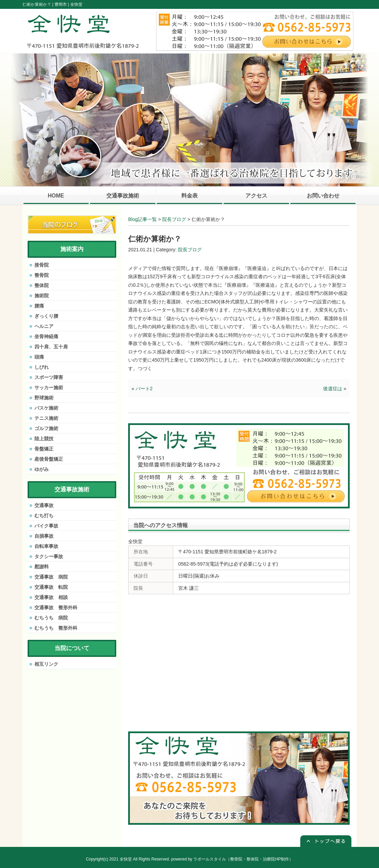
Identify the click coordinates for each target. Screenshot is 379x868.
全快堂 (126, 859)
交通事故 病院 (51, 577)
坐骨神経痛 (46, 336)
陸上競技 (44, 439)
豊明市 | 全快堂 (69, 4)
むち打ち (44, 516)
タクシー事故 (49, 556)
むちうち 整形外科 (56, 628)
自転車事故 (46, 546)
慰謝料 (42, 567)
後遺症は (333, 389)
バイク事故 (46, 526)
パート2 (144, 389)
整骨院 (42, 275)
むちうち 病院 (51, 618)
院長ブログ (174, 219)
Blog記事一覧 (142, 219)
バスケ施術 (46, 408)
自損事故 (44, 536)
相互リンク (46, 664)
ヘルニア (44, 326)
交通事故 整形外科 (56, 607)
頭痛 (39, 357)
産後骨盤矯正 (49, 459)
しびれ (42, 367)
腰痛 (39, 306)
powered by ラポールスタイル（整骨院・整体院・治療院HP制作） (232, 859)
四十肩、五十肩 (51, 347)
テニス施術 (46, 418)
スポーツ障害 (49, 377)
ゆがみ (42, 469)
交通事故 (44, 505)
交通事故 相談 (51, 597)
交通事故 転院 (51, 587)
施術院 (42, 296)
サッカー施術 (49, 388)
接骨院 (42, 265)
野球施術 (44, 398)
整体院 (42, 285)
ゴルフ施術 (46, 428)
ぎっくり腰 (46, 316)
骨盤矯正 (44, 449)
